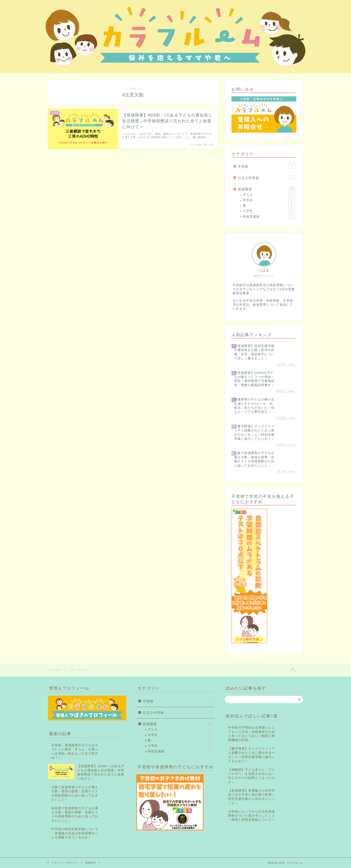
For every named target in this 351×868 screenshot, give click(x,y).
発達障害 (266, 189)
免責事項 (91, 863)
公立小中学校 (266, 177)
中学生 (269, 200)
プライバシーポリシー (65, 863)
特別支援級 (269, 217)
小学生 (269, 211)
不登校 (266, 166)
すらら (269, 195)
